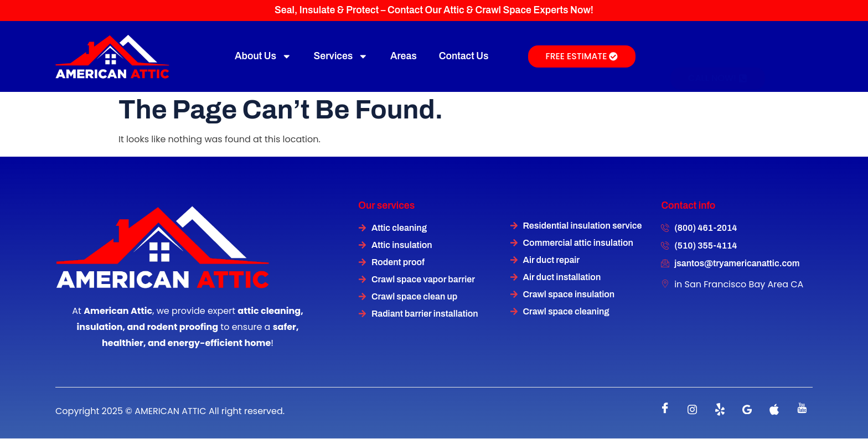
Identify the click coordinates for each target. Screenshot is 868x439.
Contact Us (464, 56)
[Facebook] (665, 410)
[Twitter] (720, 410)
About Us (263, 56)
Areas (404, 56)
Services (341, 56)
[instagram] (693, 410)
